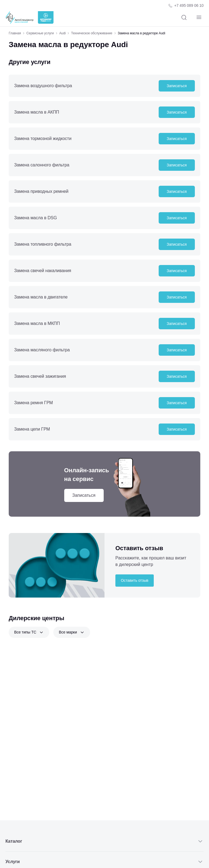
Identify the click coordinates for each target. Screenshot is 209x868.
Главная (15, 33)
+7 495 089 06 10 (189, 5)
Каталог (104, 841)
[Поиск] (184, 18)
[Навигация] (199, 18)
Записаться (177, 86)
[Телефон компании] (186, 6)
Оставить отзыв (135, 580)
